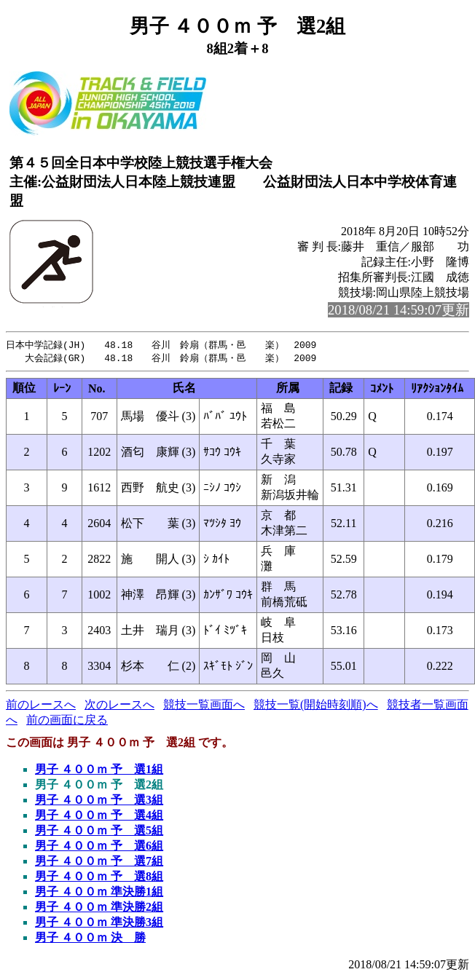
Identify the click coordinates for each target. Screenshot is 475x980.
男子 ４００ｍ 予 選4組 (99, 817)
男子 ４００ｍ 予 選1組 (99, 771)
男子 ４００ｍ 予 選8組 (99, 878)
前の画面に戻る (67, 721)
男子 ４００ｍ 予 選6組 (99, 847)
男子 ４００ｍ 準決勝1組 (99, 893)
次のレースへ (119, 706)
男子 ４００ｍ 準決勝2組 (99, 908)
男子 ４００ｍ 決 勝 (90, 939)
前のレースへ (41, 706)
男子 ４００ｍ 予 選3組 (99, 801)
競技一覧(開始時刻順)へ (316, 706)
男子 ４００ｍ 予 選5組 (99, 832)
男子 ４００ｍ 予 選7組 (99, 862)
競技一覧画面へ (204, 706)
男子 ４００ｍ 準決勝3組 (99, 924)
